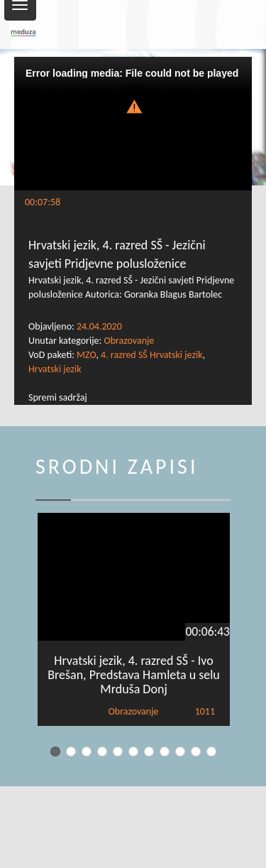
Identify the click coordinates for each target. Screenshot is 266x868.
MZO (86, 355)
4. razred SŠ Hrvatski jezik (151, 355)
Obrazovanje (129, 341)
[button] (133, 105)
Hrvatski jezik (55, 369)
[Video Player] (133, 124)
